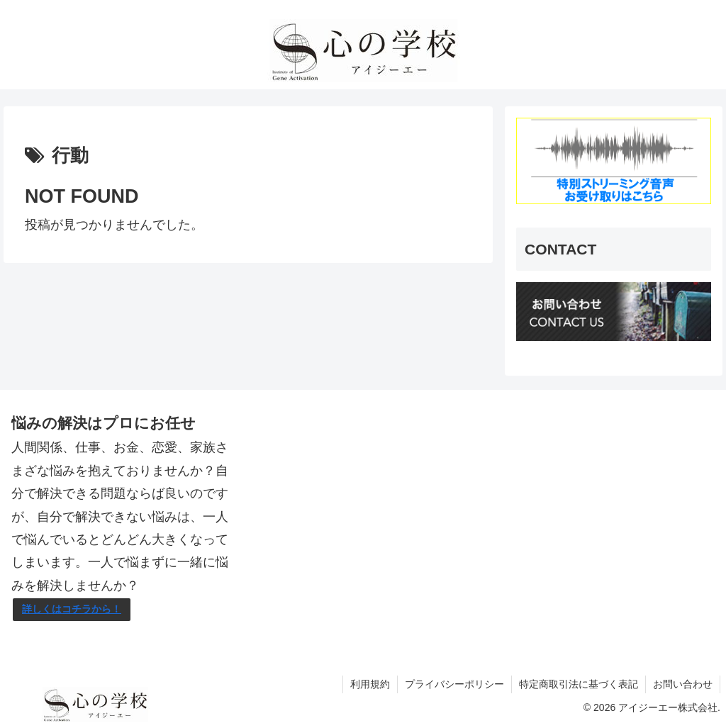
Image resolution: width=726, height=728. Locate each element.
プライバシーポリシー (454, 684)
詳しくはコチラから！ (72, 609)
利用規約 (370, 684)
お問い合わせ (683, 684)
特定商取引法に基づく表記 (579, 684)
